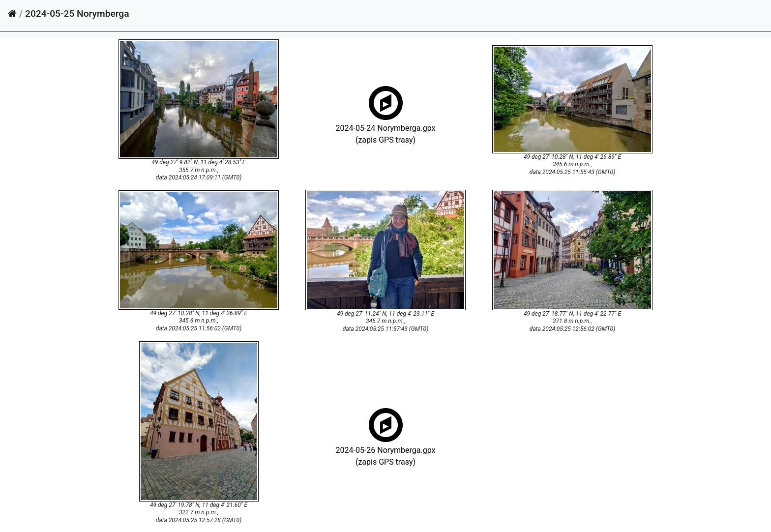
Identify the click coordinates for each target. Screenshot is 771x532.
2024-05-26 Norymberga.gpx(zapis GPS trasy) (386, 449)
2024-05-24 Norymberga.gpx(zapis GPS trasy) (386, 127)
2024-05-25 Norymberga (77, 14)
